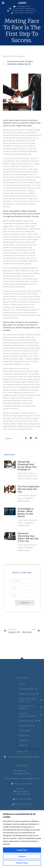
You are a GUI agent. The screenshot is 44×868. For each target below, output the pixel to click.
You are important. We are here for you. (29, 489)
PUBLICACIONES (28, 694)
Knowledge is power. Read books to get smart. (26, 513)
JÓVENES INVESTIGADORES (31, 715)
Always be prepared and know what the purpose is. (27, 466)
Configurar (22, 856)
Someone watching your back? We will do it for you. (28, 537)
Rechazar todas (22, 863)
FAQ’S (23, 745)
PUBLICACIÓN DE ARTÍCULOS (31, 700)
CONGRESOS (27, 726)
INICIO (22, 684)
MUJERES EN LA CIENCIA (31, 707)
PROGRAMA (25, 731)
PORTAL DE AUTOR (30, 721)
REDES (24, 736)
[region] (22, 839)
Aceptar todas (22, 850)
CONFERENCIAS (28, 689)
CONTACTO (24, 740)
